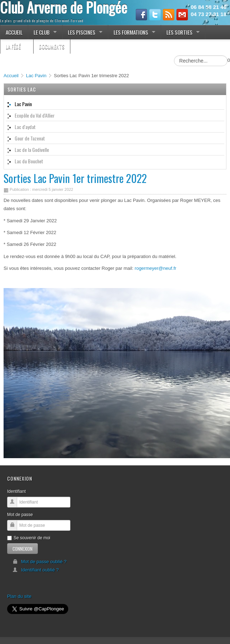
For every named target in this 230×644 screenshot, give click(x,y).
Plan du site (19, 596)
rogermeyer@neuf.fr (156, 268)
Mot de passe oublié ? (39, 562)
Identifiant (16, 491)
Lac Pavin (36, 76)
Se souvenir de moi (29, 538)
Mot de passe (20, 515)
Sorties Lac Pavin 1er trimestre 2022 (75, 178)
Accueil (11, 76)
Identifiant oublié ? (36, 570)
